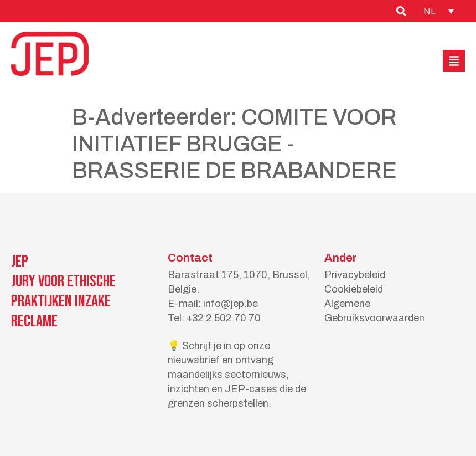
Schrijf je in (207, 346)
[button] (454, 61)
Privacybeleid (355, 275)
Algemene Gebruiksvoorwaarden (374, 311)
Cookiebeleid (354, 289)
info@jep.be (231, 304)
